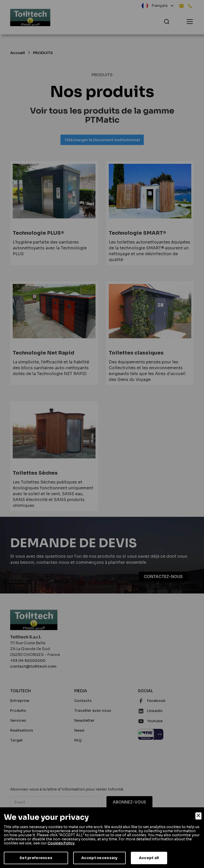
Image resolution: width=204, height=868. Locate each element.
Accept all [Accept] (149, 858)
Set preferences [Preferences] (36, 858)
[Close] (198, 816)
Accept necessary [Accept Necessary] (99, 858)
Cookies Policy (61, 843)
